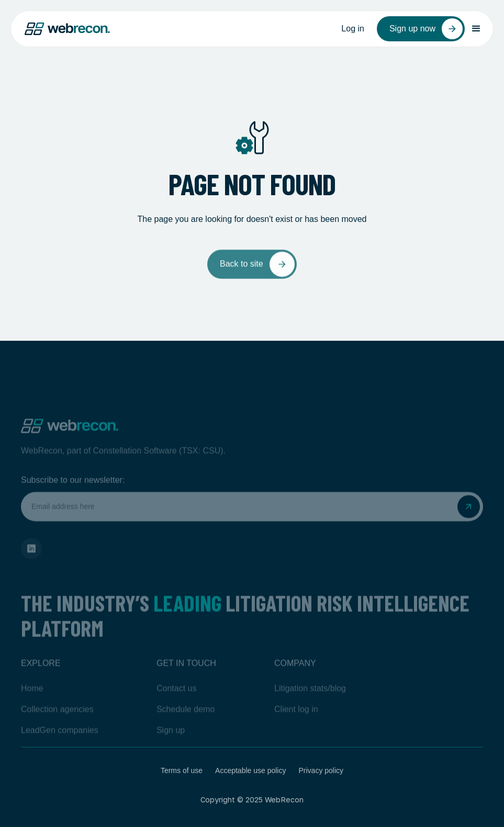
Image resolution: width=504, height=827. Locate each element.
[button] (476, 29)
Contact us (176, 702)
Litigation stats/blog (310, 702)
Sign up (171, 744)
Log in (353, 29)
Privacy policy (321, 770)
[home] (67, 29)
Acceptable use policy (250, 770)
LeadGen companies (60, 744)
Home (32, 702)
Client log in (296, 723)
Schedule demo (186, 723)
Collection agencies (57, 723)
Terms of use (182, 770)
